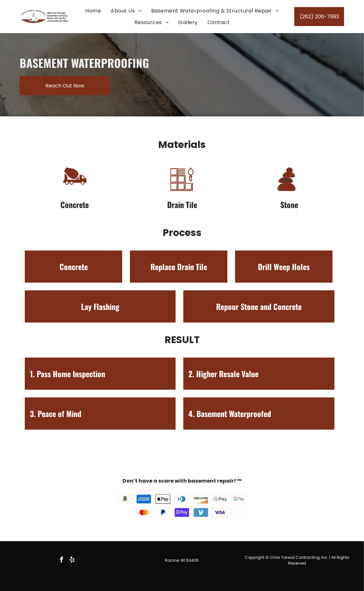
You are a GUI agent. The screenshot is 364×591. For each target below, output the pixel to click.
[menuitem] (93, 11)
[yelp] (72, 561)
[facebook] (62, 561)
